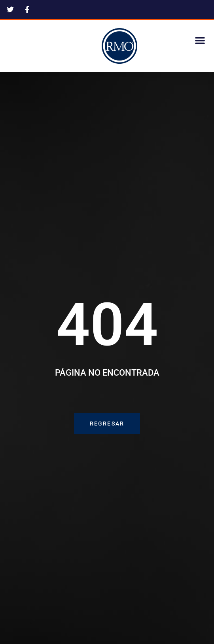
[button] (200, 40)
